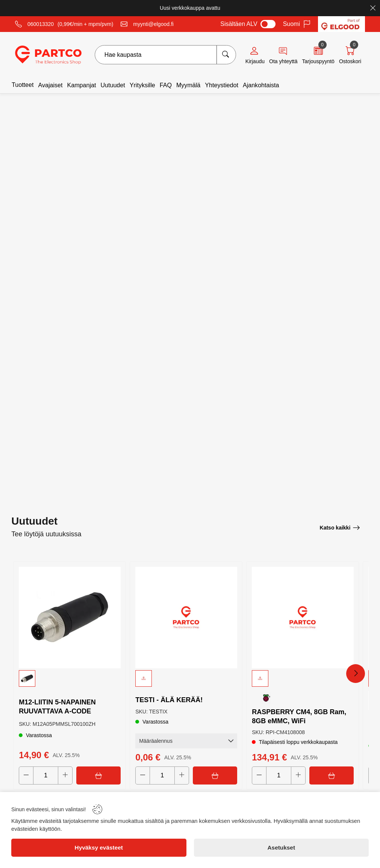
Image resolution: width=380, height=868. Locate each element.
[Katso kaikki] (340, 527)
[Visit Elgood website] (341, 24)
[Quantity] (46, 775)
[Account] (255, 55)
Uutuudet (113, 85)
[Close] (373, 8)
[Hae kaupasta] (226, 55)
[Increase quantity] (66, 775)
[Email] (147, 24)
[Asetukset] (282, 848)
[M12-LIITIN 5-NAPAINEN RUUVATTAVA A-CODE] (70, 616)
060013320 (41, 24)
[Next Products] (356, 673)
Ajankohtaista (261, 85)
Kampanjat (81, 85)
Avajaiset (50, 85)
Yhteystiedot (222, 85)
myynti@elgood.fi (153, 24)
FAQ (166, 85)
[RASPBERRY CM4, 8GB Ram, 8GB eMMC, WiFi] (303, 616)
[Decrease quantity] (26, 775)
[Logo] (48, 55)
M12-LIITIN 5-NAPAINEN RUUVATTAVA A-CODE (58, 706)
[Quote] (318, 55)
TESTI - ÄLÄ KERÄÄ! (169, 699)
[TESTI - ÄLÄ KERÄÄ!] (186, 616)
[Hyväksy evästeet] (99, 848)
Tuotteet (23, 85)
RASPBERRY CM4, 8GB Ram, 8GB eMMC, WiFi (299, 715)
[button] (70, 677)
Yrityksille (142, 85)
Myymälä (188, 85)
